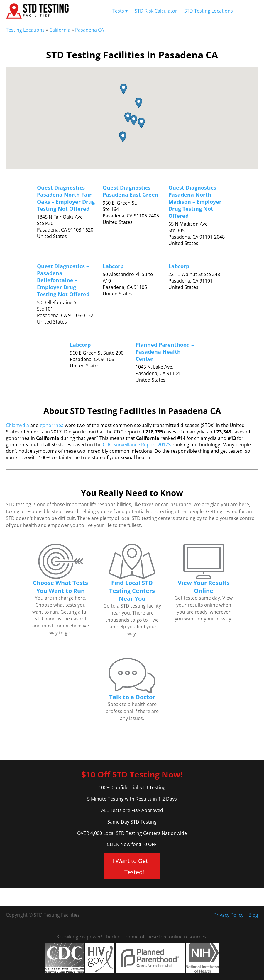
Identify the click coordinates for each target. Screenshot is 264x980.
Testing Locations (25, 30)
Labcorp (113, 266)
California (60, 30)
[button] (123, 89)
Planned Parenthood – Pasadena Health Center (165, 352)
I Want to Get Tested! (130, 866)
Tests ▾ (120, 11)
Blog (253, 915)
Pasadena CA (89, 30)
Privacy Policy (229, 915)
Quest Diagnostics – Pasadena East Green (131, 191)
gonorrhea (52, 425)
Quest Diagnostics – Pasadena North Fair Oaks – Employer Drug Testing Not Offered (66, 198)
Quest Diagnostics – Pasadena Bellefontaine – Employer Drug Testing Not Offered (63, 280)
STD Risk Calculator (156, 11)
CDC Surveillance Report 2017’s (137, 445)
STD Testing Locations (209, 11)
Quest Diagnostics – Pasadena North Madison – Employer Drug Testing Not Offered (195, 202)
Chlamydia (17, 425)
